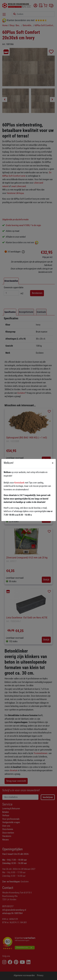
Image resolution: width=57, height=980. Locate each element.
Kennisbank (19, 483)
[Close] (53, 463)
